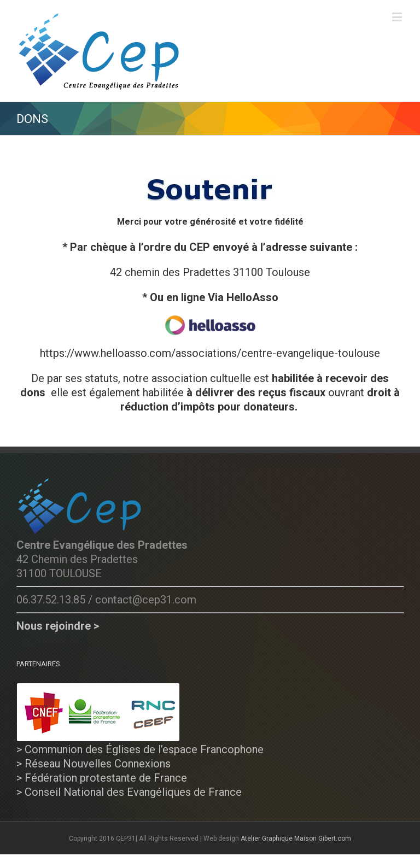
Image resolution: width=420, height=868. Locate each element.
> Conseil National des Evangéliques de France (129, 792)
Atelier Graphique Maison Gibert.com (296, 838)
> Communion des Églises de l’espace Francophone (140, 749)
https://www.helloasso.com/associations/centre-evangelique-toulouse (210, 353)
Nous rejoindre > (58, 626)
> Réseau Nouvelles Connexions (94, 764)
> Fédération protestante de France (102, 778)
